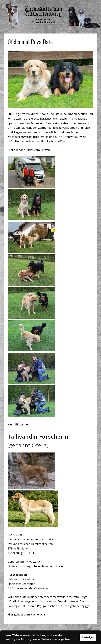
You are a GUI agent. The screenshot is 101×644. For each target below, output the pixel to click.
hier (26, 424)
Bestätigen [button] (88, 637)
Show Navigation (84, 3)
